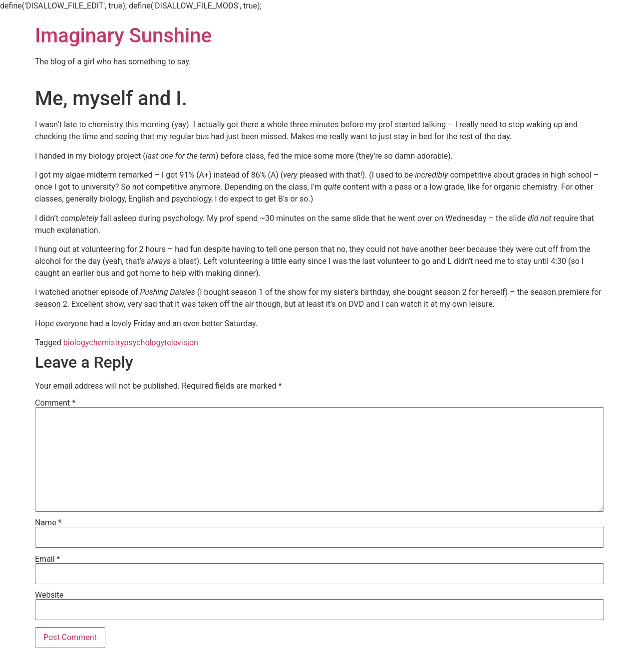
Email (47, 559)
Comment (55, 403)
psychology (145, 342)
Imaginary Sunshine (123, 36)
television (181, 342)
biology (76, 342)
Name (48, 523)
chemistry (106, 342)
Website (49, 595)
